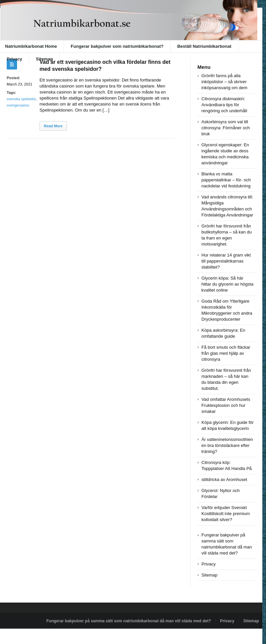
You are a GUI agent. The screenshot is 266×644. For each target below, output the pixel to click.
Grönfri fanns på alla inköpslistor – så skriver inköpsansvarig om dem (224, 82)
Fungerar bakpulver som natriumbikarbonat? (117, 46)
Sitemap (44, 59)
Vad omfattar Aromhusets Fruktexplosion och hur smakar (226, 405)
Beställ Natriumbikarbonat (204, 46)
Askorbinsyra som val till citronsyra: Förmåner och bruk (226, 128)
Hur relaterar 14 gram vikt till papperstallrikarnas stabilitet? (226, 261)
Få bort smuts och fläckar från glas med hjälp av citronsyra (226, 353)
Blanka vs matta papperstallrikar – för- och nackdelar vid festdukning (226, 180)
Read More (53, 126)
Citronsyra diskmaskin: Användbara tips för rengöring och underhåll (224, 105)
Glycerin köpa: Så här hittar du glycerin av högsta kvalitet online (227, 284)
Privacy (14, 59)
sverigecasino (18, 105)
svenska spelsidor (21, 99)
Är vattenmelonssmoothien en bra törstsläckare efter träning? (227, 445)
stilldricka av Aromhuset (224, 479)
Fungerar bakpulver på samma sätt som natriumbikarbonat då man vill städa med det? (128, 621)
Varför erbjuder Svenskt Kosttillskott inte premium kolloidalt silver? (226, 514)
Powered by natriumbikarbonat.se (33, 636)
